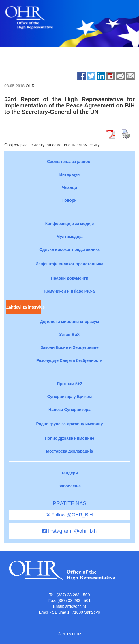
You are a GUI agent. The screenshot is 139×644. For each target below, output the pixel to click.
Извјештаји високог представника (69, 264)
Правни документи (69, 278)
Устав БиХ (70, 335)
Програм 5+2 (69, 384)
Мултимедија (70, 237)
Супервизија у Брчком (70, 397)
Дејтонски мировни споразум (69, 322)
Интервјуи (70, 174)
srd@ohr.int (76, 606)
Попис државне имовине (69, 438)
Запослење (69, 486)
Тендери (69, 473)
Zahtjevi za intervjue (24, 307)
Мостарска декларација (69, 451)
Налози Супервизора (69, 410)
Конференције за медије (70, 224)
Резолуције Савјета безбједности (69, 360)
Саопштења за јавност (69, 162)
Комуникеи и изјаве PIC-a (70, 291)
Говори (69, 200)
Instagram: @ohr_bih (69, 531)
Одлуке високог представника (69, 249)
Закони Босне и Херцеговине (69, 347)
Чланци (69, 187)
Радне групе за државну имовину (69, 424)
